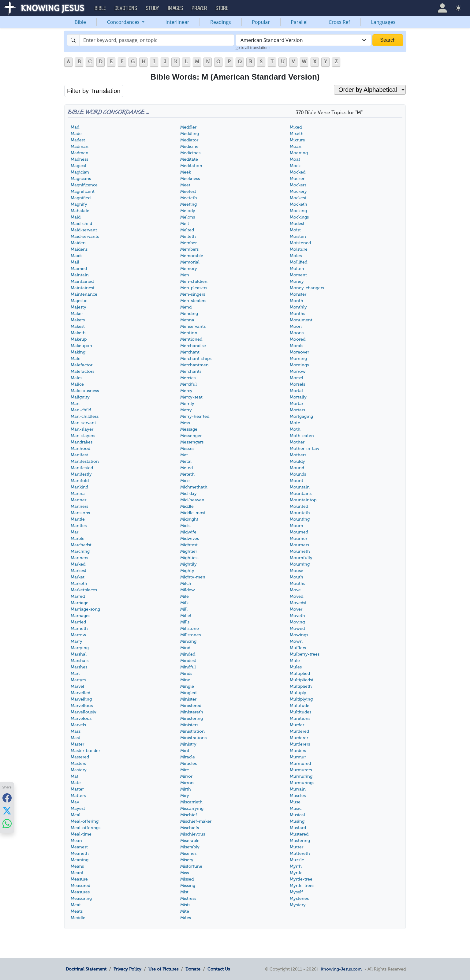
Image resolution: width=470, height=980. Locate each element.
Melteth (188, 236)
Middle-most (193, 513)
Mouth (297, 577)
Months (297, 314)
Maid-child (81, 224)
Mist (184, 892)
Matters (78, 796)
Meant (77, 873)
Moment (298, 275)
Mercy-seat (191, 397)
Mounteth (300, 513)
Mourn (297, 526)
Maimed (79, 269)
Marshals (80, 661)
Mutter (297, 847)
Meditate (189, 159)
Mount (297, 481)
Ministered (191, 706)
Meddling (190, 134)
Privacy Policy (127, 969)
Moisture (299, 249)
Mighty (187, 571)
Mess (185, 423)
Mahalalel (81, 211)
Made (76, 134)
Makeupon (81, 346)
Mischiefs (190, 828)
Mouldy (297, 461)
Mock (295, 166)
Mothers (298, 455)
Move (295, 590)
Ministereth (192, 712)
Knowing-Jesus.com (341, 969)
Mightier (189, 551)
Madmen (80, 153)
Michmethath (194, 487)
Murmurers (301, 770)
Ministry (188, 744)
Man (75, 404)
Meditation (191, 166)
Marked (78, 564)
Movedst (298, 603)
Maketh (78, 333)
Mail (75, 262)
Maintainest (83, 288)
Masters (78, 763)
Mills (185, 622)
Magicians (81, 179)
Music (296, 808)
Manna (78, 494)
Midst (186, 526)
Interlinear (177, 22)
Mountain (300, 487)
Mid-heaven (192, 500)
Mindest (188, 661)
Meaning (80, 860)
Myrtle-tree (301, 879)
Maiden (78, 243)
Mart (75, 673)
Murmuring (301, 776)
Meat (76, 905)
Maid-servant (84, 230)
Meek (186, 172)
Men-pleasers (194, 288)
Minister (188, 699)
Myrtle (296, 873)
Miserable (190, 841)
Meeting (188, 204)
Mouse (297, 571)
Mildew (188, 590)
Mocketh (298, 204)
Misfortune (191, 866)
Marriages (80, 616)
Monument (301, 320)
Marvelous (81, 718)
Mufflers (298, 648)
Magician (80, 172)
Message (189, 429)
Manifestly (81, 474)
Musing (297, 821)
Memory (189, 269)
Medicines (190, 153)
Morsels (297, 384)
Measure (79, 879)
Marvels (78, 725)
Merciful (188, 384)
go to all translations (253, 48)
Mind (185, 648)
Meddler (188, 127)
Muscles (298, 796)
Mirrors (187, 783)
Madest (78, 140)
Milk (184, 603)
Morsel (297, 378)
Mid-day (188, 494)
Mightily (188, 564)
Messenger (191, 436)
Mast (75, 738)
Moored (298, 339)
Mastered (80, 757)
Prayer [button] (200, 8)
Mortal (296, 391)
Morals (297, 346)
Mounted (299, 506)
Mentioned (191, 339)
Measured (80, 886)
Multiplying (301, 699)
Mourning (300, 564)
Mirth (186, 789)
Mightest (189, 545)
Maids (76, 256)
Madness (79, 159)
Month (297, 301)
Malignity (80, 397)
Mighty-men (193, 577)
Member (188, 243)
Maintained (82, 281)
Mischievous (193, 834)
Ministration (192, 731)
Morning (298, 359)
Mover (296, 609)
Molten (297, 269)
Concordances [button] (124, 22)
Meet (185, 185)
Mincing (188, 641)
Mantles (79, 526)
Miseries (188, 853)
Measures (80, 892)
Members (189, 249)
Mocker (297, 179)
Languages (383, 22)
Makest (78, 326)
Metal (186, 461)
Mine (185, 680)
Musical (297, 815)
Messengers (192, 442)
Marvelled (80, 693)
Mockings (299, 217)
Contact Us (219, 969)
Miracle (188, 757)
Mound (297, 468)
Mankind (79, 487)
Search (388, 40)
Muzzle (297, 860)
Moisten (298, 236)
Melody (188, 211)
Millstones (190, 635)
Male (76, 359)
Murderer (299, 738)
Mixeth (297, 134)
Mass (76, 731)
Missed (187, 879)
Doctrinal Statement (86, 969)
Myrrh (296, 866)
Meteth (187, 474)
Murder (297, 725)
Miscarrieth (191, 802)
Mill (184, 609)
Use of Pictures (163, 969)
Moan (296, 146)
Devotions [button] (126, 8)
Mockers (298, 185)
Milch (186, 584)
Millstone (190, 628)
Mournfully (301, 558)
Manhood (80, 449)
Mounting (300, 519)
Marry (76, 641)
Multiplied (300, 673)
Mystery (298, 905)
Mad (75, 127)
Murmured (300, 763)
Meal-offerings (86, 828)
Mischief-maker (196, 821)
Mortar (297, 404)
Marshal (79, 654)
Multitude (300, 706)
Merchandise (193, 346)
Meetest (188, 191)
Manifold (80, 481)
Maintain (80, 275)
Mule (295, 661)
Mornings (299, 365)
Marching (80, 551)
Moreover (299, 352)
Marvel (77, 686)
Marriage (80, 603)
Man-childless (85, 416)
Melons (188, 217)
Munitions (300, 718)
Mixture (297, 140)
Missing (188, 886)
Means (77, 866)
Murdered (299, 731)
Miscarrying (192, 808)
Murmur (298, 757)
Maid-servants (85, 236)
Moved (297, 596)
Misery (187, 860)
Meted (187, 468)
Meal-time (81, 834)
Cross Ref (339, 22)
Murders (298, 751)
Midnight (189, 519)
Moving (297, 622)
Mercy (186, 391)
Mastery (79, 770)
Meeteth (189, 198)
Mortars (297, 410)
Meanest (79, 847)
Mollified (298, 262)
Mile (185, 596)
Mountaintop (303, 500)
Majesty (78, 307)
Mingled (188, 693)
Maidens (79, 249)
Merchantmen (194, 365)
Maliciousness (85, 391)
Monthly (298, 307)
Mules (296, 667)
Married (78, 622)
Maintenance (84, 294)
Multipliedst (302, 680)
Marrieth (79, 628)
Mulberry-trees (305, 654)
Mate (76, 783)
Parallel (299, 22)
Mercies (188, 378)
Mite (185, 911)
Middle (187, 506)
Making (78, 352)
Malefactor (82, 365)
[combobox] (303, 40)
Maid (76, 217)
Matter (77, 789)
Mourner (298, 539)
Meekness (190, 179)
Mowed (297, 628)
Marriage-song (85, 609)
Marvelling (81, 699)
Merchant (190, 352)
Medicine (189, 146)
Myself (296, 892)
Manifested (82, 468)
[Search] (157, 40)
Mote (295, 423)
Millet (186, 616)
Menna (187, 320)
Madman (80, 146)
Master (77, 744)
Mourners (299, 545)
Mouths (297, 584)
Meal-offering (85, 821)
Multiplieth (301, 686)
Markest (78, 571)
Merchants (191, 371)
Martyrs (78, 680)
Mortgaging (301, 416)
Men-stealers (193, 301)
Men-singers (193, 294)
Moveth (297, 616)
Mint (185, 751)
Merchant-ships (196, 359)
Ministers (189, 725)
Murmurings (302, 783)
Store (222, 8)
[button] (442, 8)
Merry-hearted (195, 416)
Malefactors (82, 371)
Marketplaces (84, 590)
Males (76, 378)
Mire (185, 770)
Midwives (190, 539)
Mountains (301, 494)
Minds (186, 673)
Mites (186, 918)
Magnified (81, 198)
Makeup (79, 339)
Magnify (79, 204)
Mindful (188, 667)
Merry (186, 410)
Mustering (300, 841)
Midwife (188, 532)
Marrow (78, 635)
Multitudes (300, 712)
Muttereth (300, 853)
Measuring (81, 898)
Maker (77, 314)
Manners (79, 506)
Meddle (78, 918)
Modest (297, 224)
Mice (185, 481)
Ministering (192, 718)
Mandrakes (82, 442)
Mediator (189, 140)
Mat (75, 776)
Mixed (296, 127)
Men (185, 275)
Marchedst (81, 545)
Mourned (299, 532)
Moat (295, 159)
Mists (185, 905)
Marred (78, 596)
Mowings (299, 635)
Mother (297, 442)
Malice (77, 384)
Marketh (79, 584)
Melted (187, 230)
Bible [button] (101, 8)
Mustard (298, 828)
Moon (296, 326)
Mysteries (299, 898)
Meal (76, 815)
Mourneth (300, 551)
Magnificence (84, 185)
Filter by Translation (94, 91)
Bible (80, 22)
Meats (77, 911)
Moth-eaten (302, 436)
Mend (186, 307)
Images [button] (176, 8)
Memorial (190, 262)
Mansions (80, 513)
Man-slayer (82, 429)
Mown (296, 641)
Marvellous (82, 706)
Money (297, 281)
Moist (295, 230)
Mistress (188, 898)
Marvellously (84, 712)
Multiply (298, 693)
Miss (185, 873)
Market (78, 577)
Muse (295, 802)
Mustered (299, 834)
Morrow (298, 371)
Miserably (190, 847)
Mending (189, 314)
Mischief (189, 815)
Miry (185, 796)
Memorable (192, 256)
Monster (298, 294)
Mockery (298, 191)
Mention (189, 333)
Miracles (188, 763)
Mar (75, 532)
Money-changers (307, 288)
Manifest (79, 455)
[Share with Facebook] (7, 798)
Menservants (193, 326)
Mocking (298, 211)
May (75, 802)
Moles (296, 256)
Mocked (298, 172)
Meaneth (80, 853)
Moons (297, 333)
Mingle (187, 686)
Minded (188, 654)
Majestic (79, 301)
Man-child (81, 410)
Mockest (298, 198)
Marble (78, 539)
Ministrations (193, 738)
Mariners (79, 558)
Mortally (298, 397)
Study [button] (153, 8)
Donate (193, 969)
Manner (78, 500)
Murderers (300, 744)
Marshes (79, 667)
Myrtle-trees (302, 886)
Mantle (78, 519)
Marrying (80, 648)
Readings (221, 22)
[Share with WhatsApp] (7, 824)
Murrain (298, 789)
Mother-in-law (305, 449)
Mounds (298, 474)
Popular (261, 22)
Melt (185, 224)
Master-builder (85, 751)
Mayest (78, 808)
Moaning (299, 153)
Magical (78, 166)
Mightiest (190, 558)
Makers (78, 320)
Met (184, 455)
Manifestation (85, 461)
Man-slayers (83, 436)
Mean (76, 841)
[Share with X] (7, 811)
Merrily (187, 404)
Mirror (186, 776)
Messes (187, 449)
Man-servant (83, 423)
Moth (295, 429)
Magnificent (83, 191)
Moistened (300, 243)
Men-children (194, 281)
